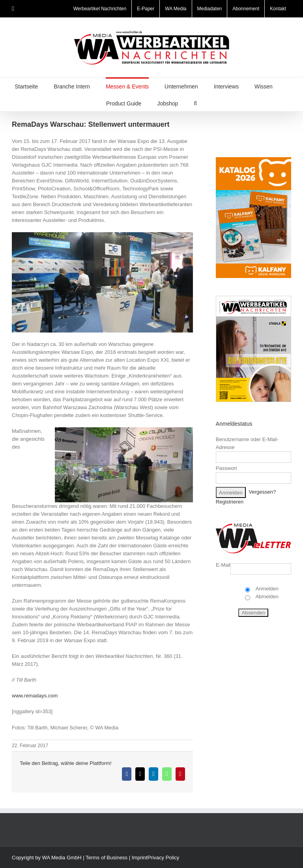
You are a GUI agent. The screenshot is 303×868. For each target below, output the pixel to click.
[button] (195, 103)
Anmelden (267, 589)
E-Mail (223, 565)
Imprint (140, 858)
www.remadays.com (35, 696)
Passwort (226, 468)
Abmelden (267, 597)
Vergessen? (263, 492)
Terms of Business (107, 858)
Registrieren (230, 502)
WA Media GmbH (62, 858)
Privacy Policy (163, 858)
